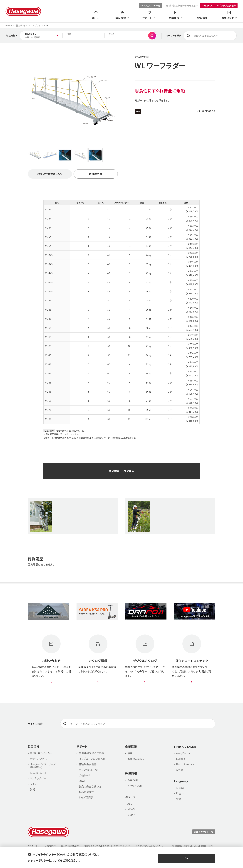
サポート (82, 747)
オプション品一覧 (88, 771)
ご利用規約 (50, 846)
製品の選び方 (86, 793)
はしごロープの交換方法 (92, 760)
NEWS (131, 810)
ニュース (131, 798)
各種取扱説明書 (88, 765)
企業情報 (131, 747)
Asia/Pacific (183, 754)
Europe (181, 760)
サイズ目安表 (86, 799)
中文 (179, 800)
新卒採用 (133, 781)
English (181, 794)
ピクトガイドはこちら (206, 111)
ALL (130, 804)
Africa (180, 771)
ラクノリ (34, 785)
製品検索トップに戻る (121, 471)
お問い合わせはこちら (50, 174)
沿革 (130, 754)
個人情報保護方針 (70, 846)
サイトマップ (34, 846)
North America (185, 765)
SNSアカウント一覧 (150, 5)
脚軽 (33, 791)
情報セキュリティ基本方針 (97, 846)
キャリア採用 (135, 786)
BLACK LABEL (38, 774)
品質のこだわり (136, 760)
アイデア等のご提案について (151, 846)
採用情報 (131, 774)
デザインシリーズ (39, 760)
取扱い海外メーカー (41, 754)
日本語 (180, 789)
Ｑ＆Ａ (82, 782)
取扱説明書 (96, 174)
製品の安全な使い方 (90, 788)
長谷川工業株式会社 (23, 11)
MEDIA (131, 816)
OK (186, 858)
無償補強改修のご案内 (92, 754)
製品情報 (34, 747)
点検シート (85, 776)
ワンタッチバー (38, 779)
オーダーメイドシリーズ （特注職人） (42, 767)
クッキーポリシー (123, 846)
